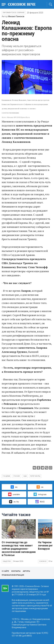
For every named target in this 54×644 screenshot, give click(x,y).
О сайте (5, 571)
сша (25, 476)
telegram (40, 494)
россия (17, 476)
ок (40, 487)
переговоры (35, 476)
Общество (7, 561)
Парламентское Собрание (14, 13)
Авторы (26, 571)
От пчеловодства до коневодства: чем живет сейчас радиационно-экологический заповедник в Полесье (19, 549)
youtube (14, 494)
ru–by (14, 502)
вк (14, 487)
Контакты (16, 571)
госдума (6, 476)
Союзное (43, 561)
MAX (40, 502)
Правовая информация (13, 575)
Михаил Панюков (16, 16)
